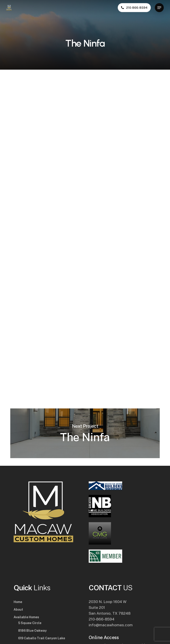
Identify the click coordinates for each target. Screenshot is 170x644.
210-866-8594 (102, 619)
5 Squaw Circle (30, 623)
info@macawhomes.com (111, 625)
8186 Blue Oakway (32, 631)
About (18, 610)
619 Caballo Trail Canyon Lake (42, 638)
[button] (159, 8)
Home (18, 602)
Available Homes (26, 617)
